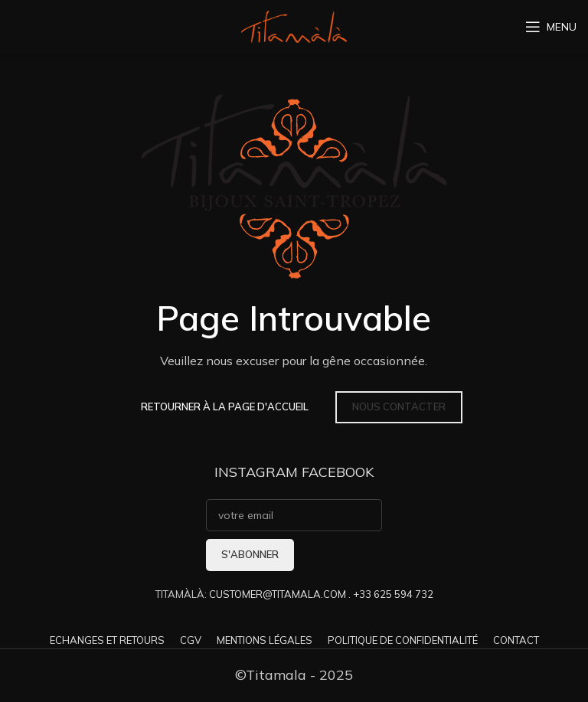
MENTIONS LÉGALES (265, 640)
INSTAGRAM (256, 472)
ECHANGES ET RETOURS (107, 640)
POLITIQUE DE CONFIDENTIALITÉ (403, 640)
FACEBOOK (338, 472)
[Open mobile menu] (551, 27)
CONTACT (516, 640)
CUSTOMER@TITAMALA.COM (278, 594)
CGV (191, 640)
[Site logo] (294, 26)
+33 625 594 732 (393, 594)
